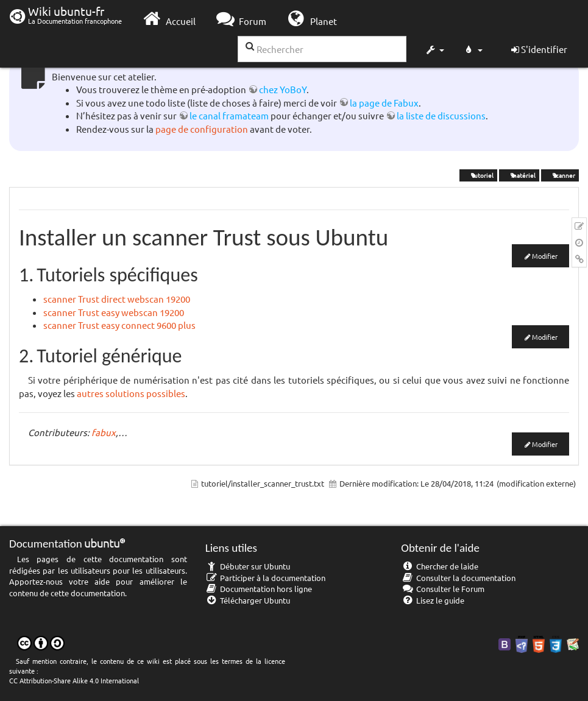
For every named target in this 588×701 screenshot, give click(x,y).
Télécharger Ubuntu (248, 600)
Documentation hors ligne (259, 589)
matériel (519, 175)
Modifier (545, 256)
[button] (434, 51)
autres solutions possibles (131, 393)
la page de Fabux (384, 103)
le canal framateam (229, 115)
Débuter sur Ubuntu (248, 566)
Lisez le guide (433, 600)
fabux (104, 432)
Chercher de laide (440, 566)
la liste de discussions (441, 115)
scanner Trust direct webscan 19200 (117, 299)
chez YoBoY (283, 89)
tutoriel (478, 175)
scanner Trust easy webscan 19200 (114, 312)
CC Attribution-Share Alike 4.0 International (74, 680)
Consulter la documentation (458, 578)
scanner (560, 175)
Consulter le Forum (443, 589)
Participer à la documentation (266, 578)
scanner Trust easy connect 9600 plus (119, 325)
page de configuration (202, 129)
